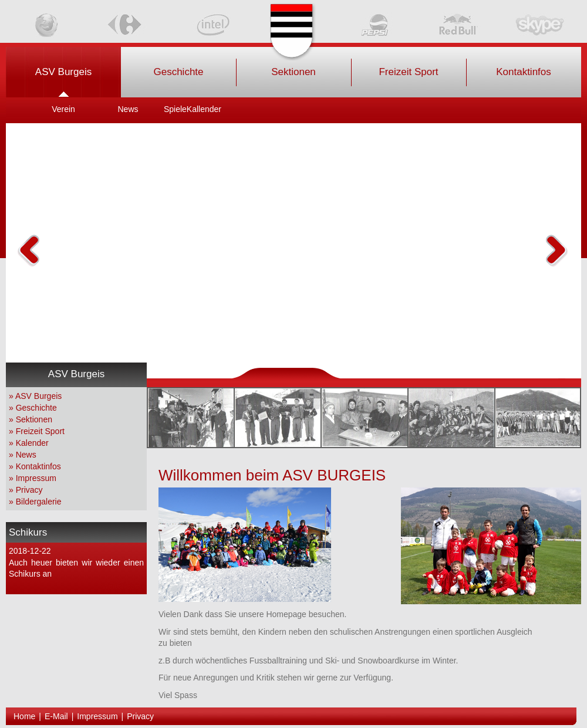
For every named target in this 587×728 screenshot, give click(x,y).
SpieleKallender (193, 109)
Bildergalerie (39, 502)
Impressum (36, 478)
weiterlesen (123, 585)
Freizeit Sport (40, 431)
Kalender (32, 443)
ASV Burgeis (38, 396)
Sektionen (34, 419)
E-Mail (56, 716)
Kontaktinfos (38, 466)
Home (24, 716)
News (26, 455)
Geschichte (36, 408)
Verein (63, 109)
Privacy (29, 490)
